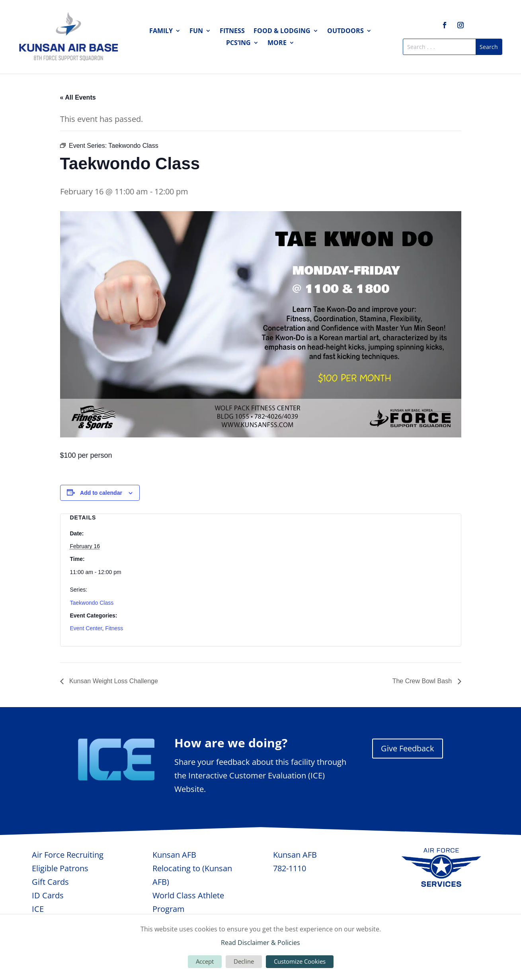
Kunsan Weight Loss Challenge (113, 681)
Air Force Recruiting (68, 855)
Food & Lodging (282, 31)
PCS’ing (238, 43)
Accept (205, 961)
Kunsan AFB (174, 855)
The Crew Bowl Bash (423, 681)
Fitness (232, 31)
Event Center (86, 628)
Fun (196, 31)
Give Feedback (408, 748)
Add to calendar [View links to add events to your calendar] (101, 493)
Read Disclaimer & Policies (260, 943)
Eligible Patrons (60, 868)
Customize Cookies (300, 961)
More (277, 43)
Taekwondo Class (92, 603)
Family (161, 31)
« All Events (78, 97)
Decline (244, 961)
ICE (38, 909)
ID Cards (48, 895)
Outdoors (345, 31)
